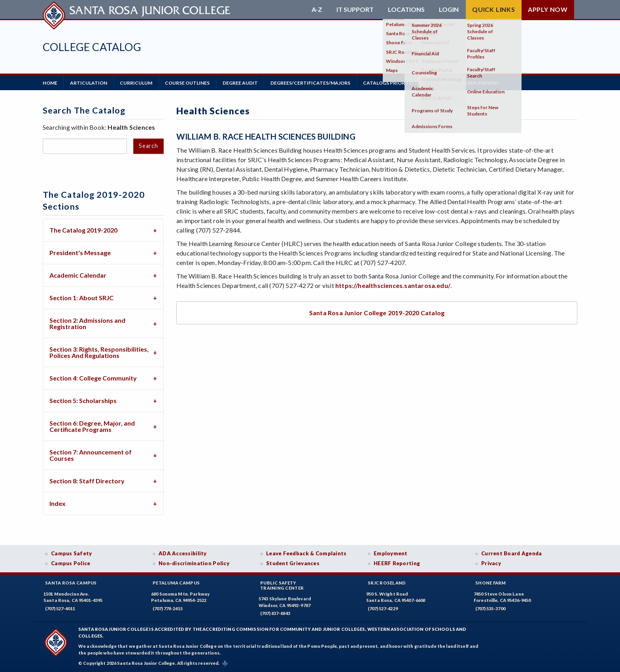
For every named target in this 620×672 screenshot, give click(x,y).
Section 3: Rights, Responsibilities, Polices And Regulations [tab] (99, 352)
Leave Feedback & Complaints (306, 553)
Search (148, 146)
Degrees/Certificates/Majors (312, 83)
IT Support (355, 9)
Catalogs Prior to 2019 (396, 83)
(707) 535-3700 (490, 608)
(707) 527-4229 (383, 608)
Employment (391, 553)
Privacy (491, 563)
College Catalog (92, 47)
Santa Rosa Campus (71, 582)
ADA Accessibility (183, 553)
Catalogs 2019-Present (471, 83)
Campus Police (71, 563)
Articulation (89, 83)
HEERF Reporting (397, 563)
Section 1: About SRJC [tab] (81, 297)
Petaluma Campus (176, 582)
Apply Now (548, 9)
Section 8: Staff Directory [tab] (87, 480)
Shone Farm (491, 582)
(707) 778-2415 (168, 608)
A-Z (317, 9)
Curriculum (137, 83)
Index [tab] (58, 503)
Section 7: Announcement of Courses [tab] (91, 455)
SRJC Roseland (387, 582)
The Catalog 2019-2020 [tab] (83, 230)
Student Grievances (293, 563)
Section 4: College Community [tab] (93, 378)
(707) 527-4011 (60, 608)
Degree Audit (241, 83)
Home (50, 83)
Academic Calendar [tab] (78, 275)
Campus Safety (72, 553)
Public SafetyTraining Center (282, 585)
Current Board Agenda (512, 553)
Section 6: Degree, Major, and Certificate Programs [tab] (92, 426)
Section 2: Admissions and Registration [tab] (87, 323)
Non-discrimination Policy (194, 563)
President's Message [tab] (80, 252)
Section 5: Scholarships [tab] (83, 400)
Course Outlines (188, 83)
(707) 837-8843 (275, 613)
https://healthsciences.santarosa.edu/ (393, 285)
